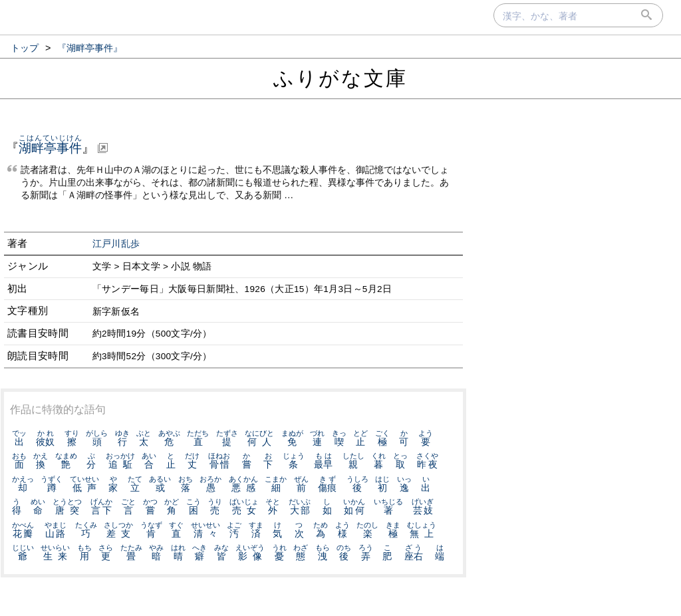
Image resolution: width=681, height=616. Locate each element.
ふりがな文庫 (340, 78)
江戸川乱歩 (116, 244)
